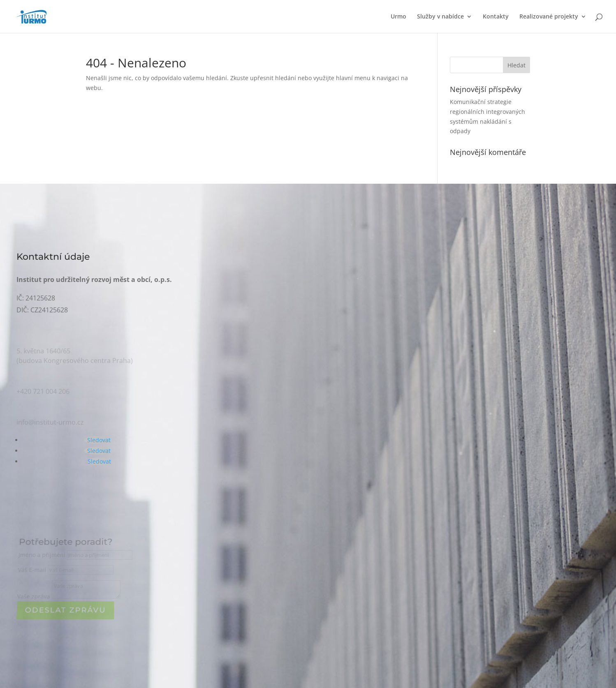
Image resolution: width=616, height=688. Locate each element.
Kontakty (496, 17)
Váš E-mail (33, 570)
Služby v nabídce (440, 17)
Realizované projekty (549, 17)
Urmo (398, 17)
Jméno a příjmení (43, 556)
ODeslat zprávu (66, 610)
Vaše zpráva (34, 596)
